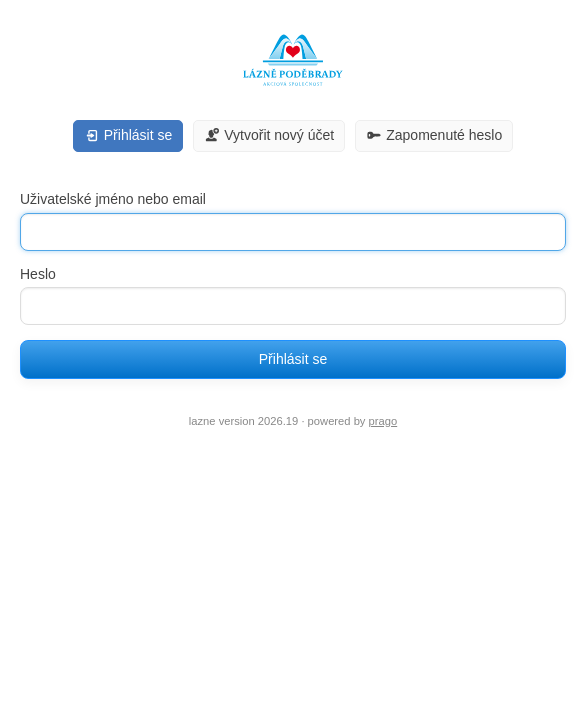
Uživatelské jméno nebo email (113, 199)
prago (383, 421)
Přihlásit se (293, 359)
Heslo (38, 274)
